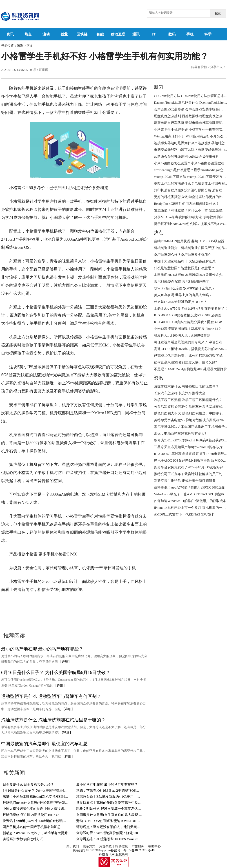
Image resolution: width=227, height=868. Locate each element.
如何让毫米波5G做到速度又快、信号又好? (185, 362)
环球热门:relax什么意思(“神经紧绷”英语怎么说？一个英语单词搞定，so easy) (60, 803)
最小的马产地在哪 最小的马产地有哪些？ (42, 649)
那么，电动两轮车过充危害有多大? (180, 434)
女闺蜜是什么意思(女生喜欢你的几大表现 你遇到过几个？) (120, 815)
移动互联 (118, 34)
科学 (208, 34)
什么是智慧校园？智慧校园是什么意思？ (184, 268)
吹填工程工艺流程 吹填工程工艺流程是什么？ (188, 400)
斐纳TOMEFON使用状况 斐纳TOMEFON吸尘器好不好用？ (120, 821)
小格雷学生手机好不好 (126, 603)
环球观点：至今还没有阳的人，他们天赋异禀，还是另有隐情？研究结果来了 (134, 827)
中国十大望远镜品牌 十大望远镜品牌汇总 (185, 261)
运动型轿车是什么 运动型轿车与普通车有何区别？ (51, 696)
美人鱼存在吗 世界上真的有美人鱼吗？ (183, 295)
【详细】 (65, 662)
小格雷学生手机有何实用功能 (27, 611)
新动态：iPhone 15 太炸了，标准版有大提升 (35, 833)
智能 (100, 34)
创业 (64, 34)
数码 (172, 34)
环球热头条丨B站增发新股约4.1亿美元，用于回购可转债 (118, 797)
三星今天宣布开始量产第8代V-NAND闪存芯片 (188, 447)
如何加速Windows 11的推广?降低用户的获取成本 (190, 501)
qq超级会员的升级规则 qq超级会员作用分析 (186, 156)
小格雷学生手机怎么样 (84, 603)
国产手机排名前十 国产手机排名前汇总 (32, 827)
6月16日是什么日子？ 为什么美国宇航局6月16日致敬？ (56, 672)
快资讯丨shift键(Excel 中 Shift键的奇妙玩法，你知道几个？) (47, 821)
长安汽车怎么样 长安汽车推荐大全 (180, 393)
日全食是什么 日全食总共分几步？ (28, 784)
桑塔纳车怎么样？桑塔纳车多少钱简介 (183, 255)
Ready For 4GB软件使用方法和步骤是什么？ (187, 204)
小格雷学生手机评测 (45, 603)
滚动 (46, 34)
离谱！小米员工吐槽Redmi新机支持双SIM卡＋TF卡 (41, 797)
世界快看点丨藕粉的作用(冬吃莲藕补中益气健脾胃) (114, 803)
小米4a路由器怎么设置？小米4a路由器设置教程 (189, 163)
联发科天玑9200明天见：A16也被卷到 (182, 335)
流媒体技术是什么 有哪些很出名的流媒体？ (186, 386)
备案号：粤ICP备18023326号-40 (133, 850)
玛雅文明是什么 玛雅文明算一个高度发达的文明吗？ (115, 809)
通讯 (136, 34)
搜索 (218, 13)
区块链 (82, 34)
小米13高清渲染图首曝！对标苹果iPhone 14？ (188, 329)
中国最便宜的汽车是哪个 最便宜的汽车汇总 (44, 744)
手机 (190, 34)
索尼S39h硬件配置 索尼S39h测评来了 (181, 282)
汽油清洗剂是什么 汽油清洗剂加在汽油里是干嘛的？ (53, 720)
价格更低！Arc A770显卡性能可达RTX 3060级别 (190, 487)
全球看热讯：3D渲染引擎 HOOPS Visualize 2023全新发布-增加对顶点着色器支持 (136, 839)
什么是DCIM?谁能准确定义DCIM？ (180, 302)
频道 (20, 46)
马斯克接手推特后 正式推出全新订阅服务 (185, 481)
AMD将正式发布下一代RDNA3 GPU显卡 (184, 514)
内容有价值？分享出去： (209, 67)
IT (154, 34)
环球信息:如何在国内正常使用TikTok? (31, 815)
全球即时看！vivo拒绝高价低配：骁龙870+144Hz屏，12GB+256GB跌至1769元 (134, 833)
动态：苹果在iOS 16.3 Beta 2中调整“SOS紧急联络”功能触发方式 (124, 791)
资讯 (10, 34)
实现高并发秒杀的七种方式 (23, 839)
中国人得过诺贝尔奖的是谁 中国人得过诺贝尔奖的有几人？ (47, 809)
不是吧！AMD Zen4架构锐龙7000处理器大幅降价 (190, 369)
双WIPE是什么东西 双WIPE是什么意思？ (185, 288)
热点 (28, 34)
